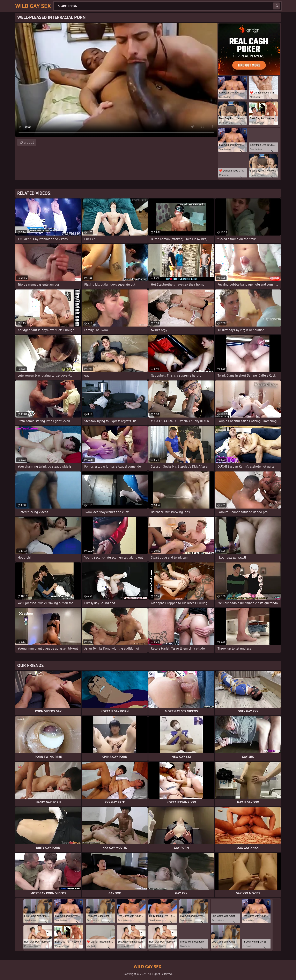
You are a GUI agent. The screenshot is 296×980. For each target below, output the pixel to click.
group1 (29, 142)
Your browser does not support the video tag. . (116, 80)
